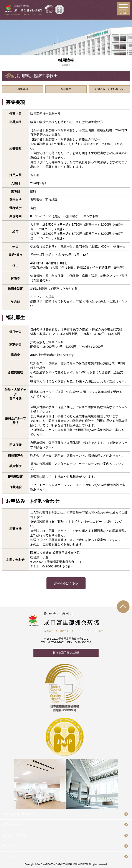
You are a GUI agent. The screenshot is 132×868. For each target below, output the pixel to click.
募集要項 (23, 89)
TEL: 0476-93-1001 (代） (19, 814)
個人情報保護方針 (14, 835)
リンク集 (8, 856)
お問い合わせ (11, 825)
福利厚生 (66, 89)
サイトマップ (11, 846)
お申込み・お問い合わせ (109, 89)
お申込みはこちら (66, 583)
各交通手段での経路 (68, 653)
